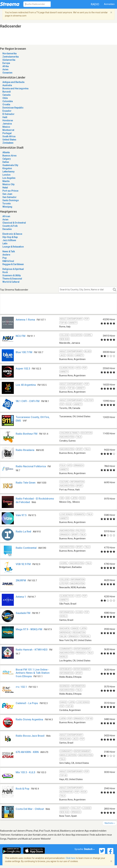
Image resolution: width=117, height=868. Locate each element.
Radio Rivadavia (25, 450)
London (6, 175)
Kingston (7, 168)
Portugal (7, 133)
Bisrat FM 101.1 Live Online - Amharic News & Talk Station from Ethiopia (33, 673)
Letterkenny (8, 172)
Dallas (6, 162)
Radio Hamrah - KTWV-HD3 (32, 650)
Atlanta (6, 152)
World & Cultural (11, 282)
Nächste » (110, 823)
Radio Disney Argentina (29, 719)
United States (9, 140)
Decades (7, 229)
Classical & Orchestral (14, 223)
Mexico (6, 127)
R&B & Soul (8, 261)
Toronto (7, 204)
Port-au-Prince (10, 191)
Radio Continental (26, 548)
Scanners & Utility (12, 275)
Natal (5, 188)
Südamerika (9, 60)
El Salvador (8, 114)
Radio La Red (23, 532)
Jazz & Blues (9, 240)
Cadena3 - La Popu (27, 703)
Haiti (5, 117)
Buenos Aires (9, 156)
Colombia (8, 101)
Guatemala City (10, 165)
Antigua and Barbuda (13, 82)
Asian (5, 220)
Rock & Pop (23, 789)
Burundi (7, 92)
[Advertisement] (55, 309)
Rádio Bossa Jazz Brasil (30, 736)
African (6, 216)
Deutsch (89, 849)
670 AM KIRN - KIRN (27, 752)
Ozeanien (7, 73)
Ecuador (7, 111)
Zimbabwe (8, 143)
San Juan (7, 194)
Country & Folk (10, 226)
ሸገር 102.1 (21, 687)
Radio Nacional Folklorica (31, 466)
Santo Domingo (11, 200)
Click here (71, 858)
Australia (7, 85)
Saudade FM (23, 613)
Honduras (8, 120)
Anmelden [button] (109, 4)
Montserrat (8, 130)
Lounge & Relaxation (13, 247)
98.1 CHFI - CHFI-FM (28, 401)
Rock (5, 272)
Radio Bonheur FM (27, 434)
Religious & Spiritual (13, 269)
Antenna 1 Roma (25, 320)
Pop (4, 258)
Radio (95, 4)
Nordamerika (9, 54)
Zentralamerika (10, 57)
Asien (5, 70)
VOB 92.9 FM (23, 564)
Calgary (6, 159)
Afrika (6, 66)
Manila (6, 181)
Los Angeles (9, 178)
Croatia (6, 105)
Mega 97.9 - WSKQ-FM (29, 629)
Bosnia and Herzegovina (15, 89)
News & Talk (9, 252)
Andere (6, 255)
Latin (5, 244)
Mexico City (8, 184)
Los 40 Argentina (26, 385)
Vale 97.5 (21, 515)
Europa (6, 63)
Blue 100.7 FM (24, 352)
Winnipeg (7, 207)
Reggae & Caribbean (13, 264)
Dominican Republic (13, 108)
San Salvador (9, 197)
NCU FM (21, 336)
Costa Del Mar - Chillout (30, 809)
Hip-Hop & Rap (10, 237)
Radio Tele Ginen (26, 483)
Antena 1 (21, 597)
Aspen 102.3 (23, 369)
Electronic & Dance (12, 234)
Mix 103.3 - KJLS (25, 772)
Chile (5, 98)
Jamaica (7, 124)
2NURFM (21, 580)
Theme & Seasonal (12, 279)
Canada (6, 95)
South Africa (9, 136)
